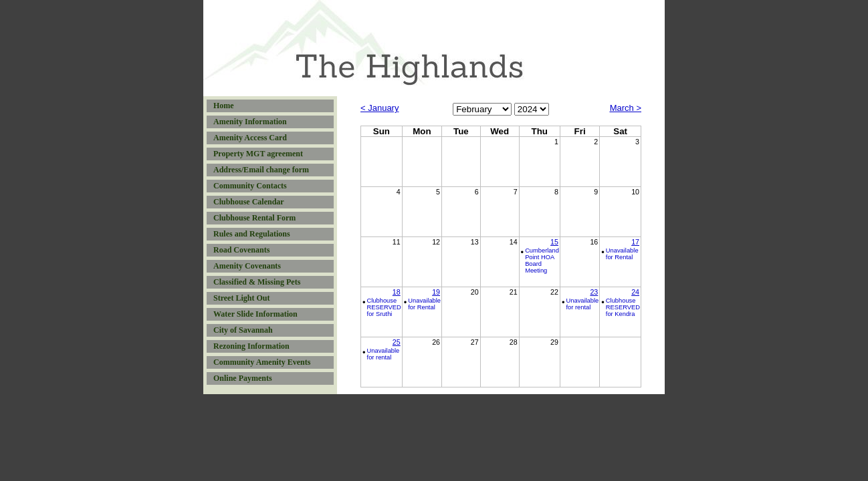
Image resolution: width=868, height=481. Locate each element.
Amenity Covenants (247, 266)
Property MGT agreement (258, 154)
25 (397, 342)
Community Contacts (250, 186)
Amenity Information (250, 122)
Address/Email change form (261, 170)
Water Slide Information (255, 314)
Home (224, 106)
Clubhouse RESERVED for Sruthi (384, 307)
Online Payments (243, 378)
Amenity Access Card (250, 138)
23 (594, 292)
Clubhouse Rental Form (254, 218)
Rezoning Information (251, 346)
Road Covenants (241, 250)
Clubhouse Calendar (249, 202)
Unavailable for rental (583, 304)
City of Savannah (243, 330)
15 (554, 242)
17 (635, 242)
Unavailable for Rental (622, 254)
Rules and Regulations (252, 234)
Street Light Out (241, 298)
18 (397, 292)
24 (635, 292)
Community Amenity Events (262, 362)
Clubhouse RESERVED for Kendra (623, 307)
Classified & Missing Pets (257, 282)
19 (436, 292)
